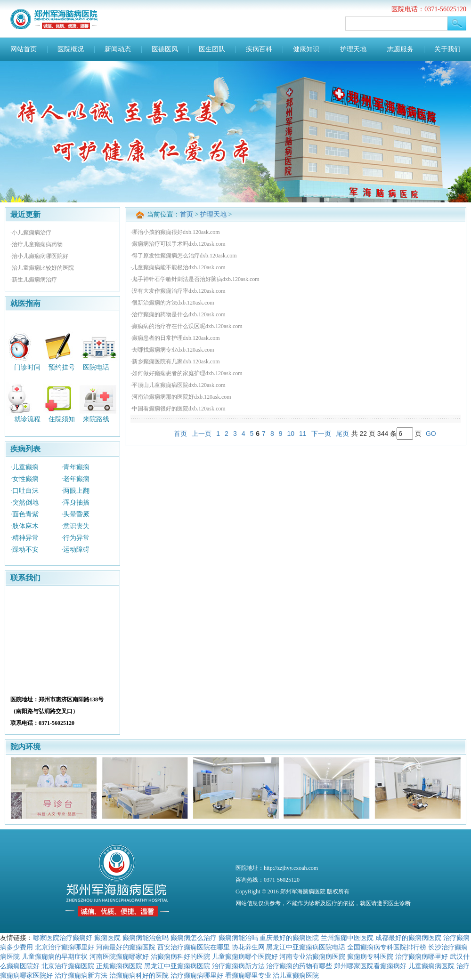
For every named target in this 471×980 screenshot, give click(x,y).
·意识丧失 (75, 526)
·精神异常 (24, 538)
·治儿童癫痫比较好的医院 (42, 268)
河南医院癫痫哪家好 (119, 956)
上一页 (202, 434)
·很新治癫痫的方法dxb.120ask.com (172, 303)
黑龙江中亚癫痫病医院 (177, 966)
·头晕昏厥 (75, 514)
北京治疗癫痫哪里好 (65, 947)
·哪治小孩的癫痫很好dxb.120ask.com (175, 232)
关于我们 (447, 49)
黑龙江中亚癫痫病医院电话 (306, 947)
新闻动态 (118, 49)
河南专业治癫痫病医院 (312, 956)
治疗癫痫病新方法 (238, 966)
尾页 (342, 434)
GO (431, 434)
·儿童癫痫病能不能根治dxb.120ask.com (178, 267)
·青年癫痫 (75, 467)
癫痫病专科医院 (370, 956)
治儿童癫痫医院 (296, 975)
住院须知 (62, 419)
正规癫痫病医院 (119, 966)
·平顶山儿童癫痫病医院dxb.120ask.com (178, 385)
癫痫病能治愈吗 (146, 938)
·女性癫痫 (24, 479)
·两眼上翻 (75, 491)
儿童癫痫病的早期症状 (55, 956)
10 (291, 434)
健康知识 (306, 49)
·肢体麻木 (24, 526)
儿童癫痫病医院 (431, 966)
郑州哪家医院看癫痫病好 (370, 966)
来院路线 (96, 419)
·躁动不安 (24, 550)
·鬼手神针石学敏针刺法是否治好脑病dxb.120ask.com (195, 279)
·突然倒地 (24, 502)
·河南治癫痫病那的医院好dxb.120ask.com (181, 397)
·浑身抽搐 (75, 502)
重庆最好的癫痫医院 (289, 938)
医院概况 (71, 49)
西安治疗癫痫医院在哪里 (194, 947)
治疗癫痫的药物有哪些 (299, 966)
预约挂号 (62, 367)
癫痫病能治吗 (238, 938)
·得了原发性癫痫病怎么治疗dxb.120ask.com (184, 256)
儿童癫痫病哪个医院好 (245, 956)
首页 (187, 214)
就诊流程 (27, 419)
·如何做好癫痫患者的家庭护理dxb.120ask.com (187, 373)
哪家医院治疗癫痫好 (63, 938)
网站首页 (24, 49)
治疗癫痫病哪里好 (422, 956)
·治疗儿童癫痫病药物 (37, 244)
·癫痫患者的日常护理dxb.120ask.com (175, 338)
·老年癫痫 (75, 479)
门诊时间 (27, 367)
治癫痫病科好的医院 (180, 956)
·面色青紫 (24, 514)
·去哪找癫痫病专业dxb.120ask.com (172, 350)
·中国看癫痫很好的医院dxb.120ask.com (178, 409)
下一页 (321, 434)
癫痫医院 (107, 938)
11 (303, 434)
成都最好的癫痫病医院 (408, 938)
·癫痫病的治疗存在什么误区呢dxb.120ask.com (187, 326)
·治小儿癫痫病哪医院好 (39, 256)
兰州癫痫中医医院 (347, 938)
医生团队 (212, 49)
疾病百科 (259, 49)
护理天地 (353, 49)
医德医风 (165, 49)
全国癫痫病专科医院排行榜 (387, 947)
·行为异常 (75, 538)
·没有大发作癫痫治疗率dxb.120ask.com (178, 291)
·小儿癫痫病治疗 (31, 233)
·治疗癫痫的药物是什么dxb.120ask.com (178, 314)
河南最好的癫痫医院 (126, 947)
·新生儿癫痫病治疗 (34, 280)
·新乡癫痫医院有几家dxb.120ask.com (175, 361)
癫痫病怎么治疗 (194, 938)
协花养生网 (248, 947)
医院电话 (96, 367)
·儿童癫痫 (24, 467)
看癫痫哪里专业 (248, 975)
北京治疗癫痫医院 (68, 966)
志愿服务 (400, 49)
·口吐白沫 (24, 491)
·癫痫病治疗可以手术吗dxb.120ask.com (178, 244)
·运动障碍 (75, 550)
